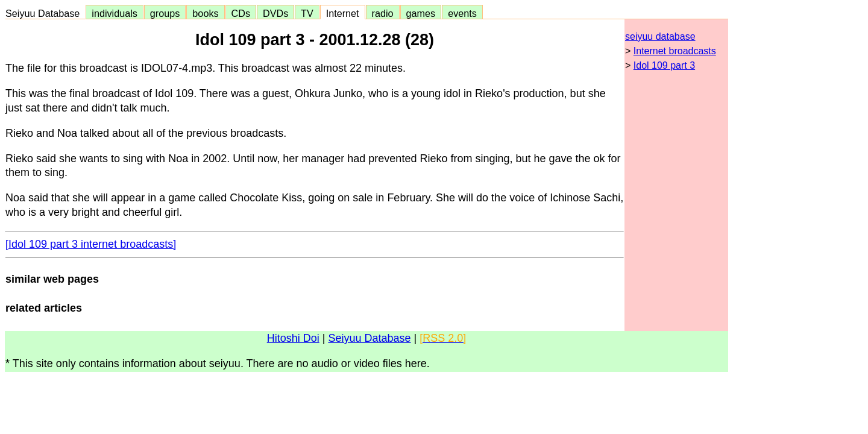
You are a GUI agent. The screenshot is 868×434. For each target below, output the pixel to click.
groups (165, 13)
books (205, 13)
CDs (241, 13)
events (462, 13)
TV (307, 13)
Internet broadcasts (675, 51)
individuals (115, 13)
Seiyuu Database (45, 13)
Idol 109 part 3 (664, 65)
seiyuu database (660, 36)
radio (383, 13)
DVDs (275, 13)
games (421, 13)
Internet (343, 13)
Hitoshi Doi (293, 338)
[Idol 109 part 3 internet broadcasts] (91, 244)
